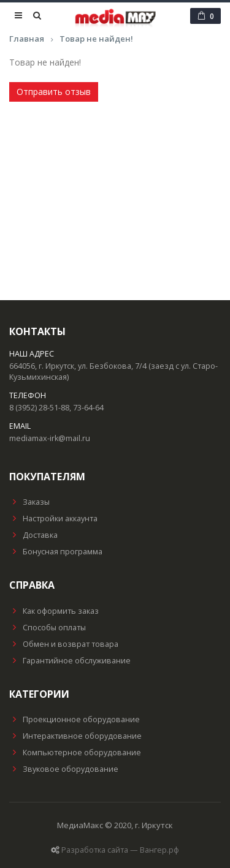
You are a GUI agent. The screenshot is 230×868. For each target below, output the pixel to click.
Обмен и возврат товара (64, 644)
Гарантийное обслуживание (70, 661)
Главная (27, 39)
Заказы (29, 502)
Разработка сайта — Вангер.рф (120, 850)
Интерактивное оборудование (75, 736)
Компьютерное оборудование (75, 753)
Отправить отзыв (54, 92)
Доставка (33, 535)
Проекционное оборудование (75, 719)
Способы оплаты (48, 628)
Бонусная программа (56, 552)
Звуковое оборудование (64, 769)
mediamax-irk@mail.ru (50, 438)
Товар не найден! (96, 39)
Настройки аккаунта (53, 519)
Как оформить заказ (54, 611)
